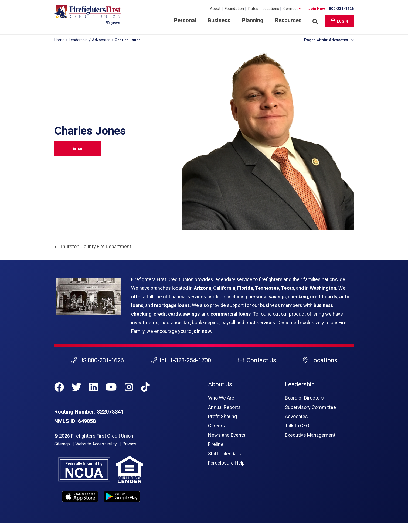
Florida (245, 288)
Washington (323, 288)
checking (298, 297)
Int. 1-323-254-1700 (181, 360)
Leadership (78, 40)
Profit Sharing (222, 416)
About (215, 9)
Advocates (101, 40)
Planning (253, 20)
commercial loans (231, 314)
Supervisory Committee (310, 407)
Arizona (203, 288)
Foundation (234, 9)
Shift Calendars (225, 454)
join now (202, 331)
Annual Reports (224, 407)
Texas (288, 288)
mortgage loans (172, 305)
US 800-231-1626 (97, 360)
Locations (271, 9)
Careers (217, 426)
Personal (185, 20)
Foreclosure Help (226, 463)
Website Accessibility (96, 444)
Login (339, 21)
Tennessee (267, 288)
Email (78, 149)
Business (219, 20)
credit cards (324, 297)
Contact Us (257, 360)
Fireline (216, 444)
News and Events (227, 435)
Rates (253, 9)
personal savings (267, 297)
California (224, 288)
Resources (288, 20)
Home (59, 40)
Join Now (317, 9)
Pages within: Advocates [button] (329, 40)
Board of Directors (304, 398)
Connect (290, 9)
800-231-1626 (341, 9)
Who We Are (221, 398)
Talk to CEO (297, 426)
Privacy (129, 444)
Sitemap (62, 444)
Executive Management (310, 435)
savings (191, 314)
